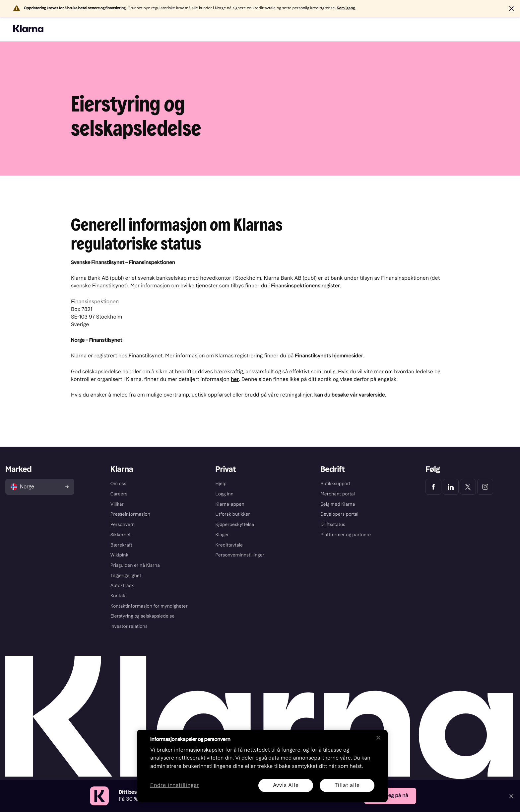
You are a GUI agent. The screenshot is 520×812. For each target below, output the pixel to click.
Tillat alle (347, 785)
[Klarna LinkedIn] (451, 487)
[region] (262, 766)
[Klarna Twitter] (468, 487)
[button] (511, 9)
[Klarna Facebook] (433, 487)
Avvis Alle (286, 785)
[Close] (511, 796)
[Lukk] (378, 738)
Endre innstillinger (175, 786)
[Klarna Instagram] (485, 487)
